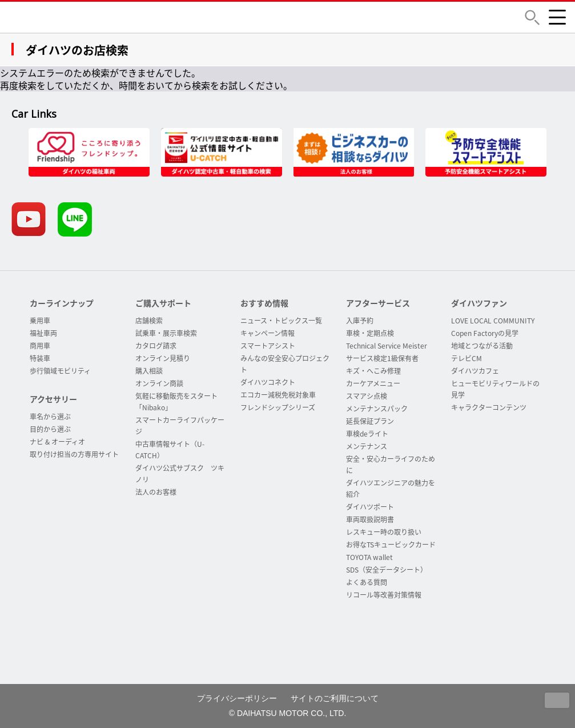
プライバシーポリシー (237, 698)
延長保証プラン (370, 421)
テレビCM (467, 358)
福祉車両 (43, 333)
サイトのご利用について (335, 698)
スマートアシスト (268, 346)
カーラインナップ (62, 303)
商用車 (40, 346)
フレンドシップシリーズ (278, 407)
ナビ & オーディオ (57, 442)
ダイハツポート (370, 507)
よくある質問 (367, 582)
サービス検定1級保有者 (382, 358)
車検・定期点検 (370, 333)
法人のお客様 (156, 492)
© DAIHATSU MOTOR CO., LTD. (288, 713)
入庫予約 (360, 321)
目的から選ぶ (50, 429)
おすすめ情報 (264, 303)
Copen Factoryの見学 (485, 333)
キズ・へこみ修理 (373, 371)
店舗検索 (149, 321)
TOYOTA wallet (369, 557)
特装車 (40, 358)
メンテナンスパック (377, 409)
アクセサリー (53, 399)
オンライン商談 (159, 383)
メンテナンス (367, 446)
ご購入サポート (163, 303)
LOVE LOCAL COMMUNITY (493, 321)
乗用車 (40, 321)
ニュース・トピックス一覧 (281, 321)
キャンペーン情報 (268, 333)
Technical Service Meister (387, 346)
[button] (532, 17)
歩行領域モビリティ (60, 371)
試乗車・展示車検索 (166, 333)
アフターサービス (378, 303)
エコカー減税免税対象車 (278, 395)
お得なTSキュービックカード (391, 545)
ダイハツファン (479, 303)
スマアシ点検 (367, 396)
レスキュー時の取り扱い (384, 532)
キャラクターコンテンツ (489, 407)
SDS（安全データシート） (387, 570)
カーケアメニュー (373, 383)
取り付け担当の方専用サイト (74, 454)
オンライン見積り (163, 358)
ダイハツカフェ (475, 371)
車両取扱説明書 (370, 519)
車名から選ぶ (50, 417)
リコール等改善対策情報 (384, 595)
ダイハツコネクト (268, 382)
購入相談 (149, 371)
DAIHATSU (94, 17)
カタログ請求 (156, 346)
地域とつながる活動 (482, 346)
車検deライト (367, 434)
